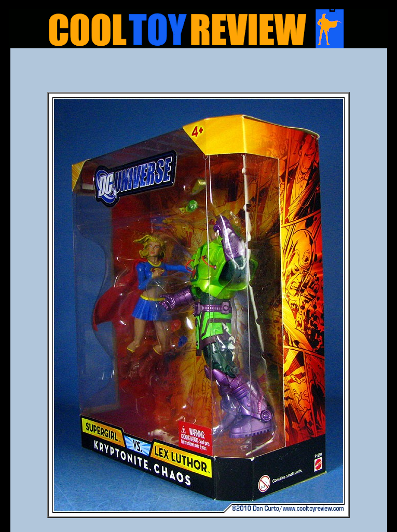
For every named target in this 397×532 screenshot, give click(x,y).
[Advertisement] (199, 73)
